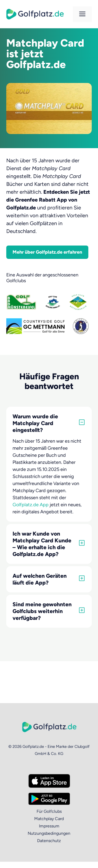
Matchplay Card (49, 819)
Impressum (49, 826)
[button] (49, 423)
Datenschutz (49, 841)
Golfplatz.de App (31, 505)
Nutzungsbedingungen (49, 833)
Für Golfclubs (49, 811)
